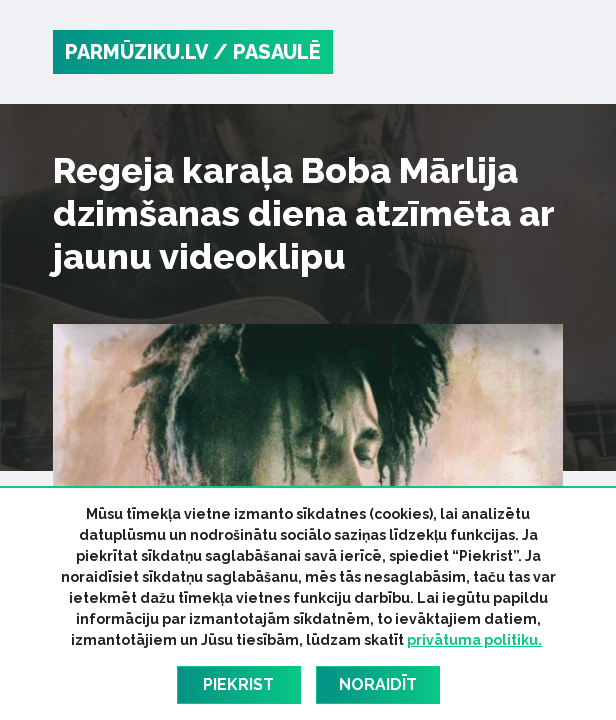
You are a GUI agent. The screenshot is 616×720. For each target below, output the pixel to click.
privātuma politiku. (474, 640)
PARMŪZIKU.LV (136, 52)
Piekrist (238, 684)
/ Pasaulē (267, 52)
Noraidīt (378, 684)
